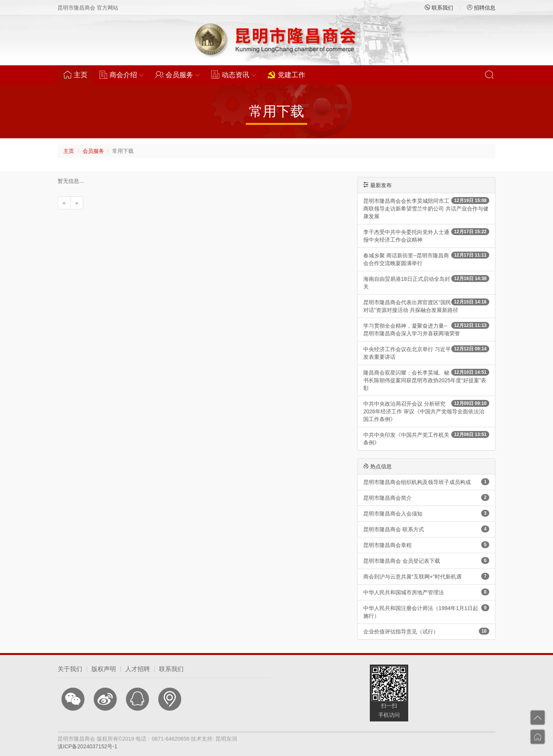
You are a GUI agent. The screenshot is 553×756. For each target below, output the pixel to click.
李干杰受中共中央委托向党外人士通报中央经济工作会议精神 (426, 235)
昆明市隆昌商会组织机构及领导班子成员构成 (426, 482)
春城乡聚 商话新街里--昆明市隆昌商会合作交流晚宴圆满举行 (426, 259)
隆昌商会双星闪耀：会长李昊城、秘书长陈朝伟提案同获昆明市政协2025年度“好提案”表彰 (426, 380)
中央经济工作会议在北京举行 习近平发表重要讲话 (426, 353)
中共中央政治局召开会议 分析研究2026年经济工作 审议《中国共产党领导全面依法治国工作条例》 (426, 411)
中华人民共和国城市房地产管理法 (426, 592)
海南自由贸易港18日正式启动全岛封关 (426, 282)
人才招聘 (137, 669)
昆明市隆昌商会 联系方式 (426, 529)
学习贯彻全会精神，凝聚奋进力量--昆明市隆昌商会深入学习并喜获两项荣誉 (426, 329)
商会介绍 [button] (121, 75)
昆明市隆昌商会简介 (426, 497)
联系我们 (439, 8)
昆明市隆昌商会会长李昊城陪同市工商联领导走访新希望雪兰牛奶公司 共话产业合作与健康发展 (426, 208)
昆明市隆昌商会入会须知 (426, 513)
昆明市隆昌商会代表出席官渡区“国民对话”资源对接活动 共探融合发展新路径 (426, 306)
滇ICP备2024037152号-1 (88, 746)
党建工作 (286, 75)
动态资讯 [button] (233, 75)
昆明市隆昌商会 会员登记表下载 (426, 560)
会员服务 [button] (177, 75)
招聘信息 (481, 8)
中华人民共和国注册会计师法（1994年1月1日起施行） (426, 612)
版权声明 (104, 669)
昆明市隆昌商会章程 (426, 545)
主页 (78, 75)
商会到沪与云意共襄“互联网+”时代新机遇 (426, 576)
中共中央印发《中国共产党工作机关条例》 (426, 438)
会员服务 (93, 151)
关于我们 (70, 669)
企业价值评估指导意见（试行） (426, 631)
